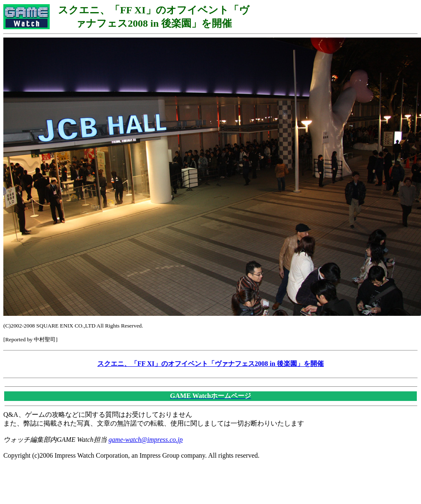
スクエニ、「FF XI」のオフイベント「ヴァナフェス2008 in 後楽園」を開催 (210, 364)
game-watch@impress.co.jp (146, 440)
